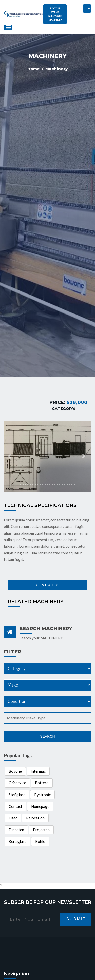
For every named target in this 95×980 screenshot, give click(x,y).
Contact (15, 806)
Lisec (13, 818)
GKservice (17, 783)
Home (34, 69)
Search (47, 736)
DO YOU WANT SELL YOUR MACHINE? (55, 14)
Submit (76, 919)
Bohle (40, 841)
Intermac (38, 771)
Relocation (35, 818)
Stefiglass (17, 795)
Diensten (16, 830)
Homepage (40, 806)
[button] (10, 456)
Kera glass (17, 841)
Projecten (41, 830)
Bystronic (42, 795)
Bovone (15, 771)
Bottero (42, 783)
